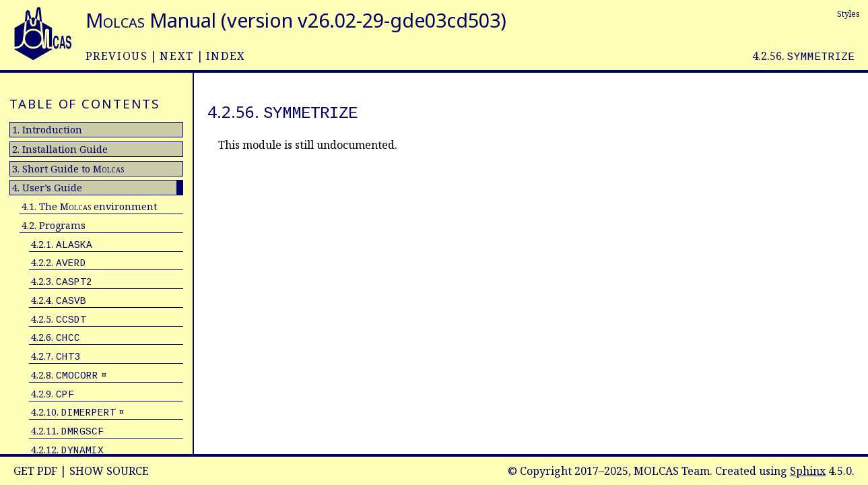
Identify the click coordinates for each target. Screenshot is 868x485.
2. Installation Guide (60, 149)
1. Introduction (47, 130)
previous (117, 56)
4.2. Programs (54, 225)
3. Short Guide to (68, 169)
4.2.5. (59, 319)
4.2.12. (67, 450)
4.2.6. (56, 337)
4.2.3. (62, 281)
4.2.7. (56, 356)
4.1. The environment (89, 206)
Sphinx (808, 471)
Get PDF (35, 471)
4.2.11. (67, 431)
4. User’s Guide (47, 188)
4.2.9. (53, 394)
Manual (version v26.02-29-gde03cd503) (296, 20)
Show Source (109, 471)
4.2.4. (59, 300)
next (176, 56)
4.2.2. (59, 262)
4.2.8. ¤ (69, 375)
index (226, 56)
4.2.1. (62, 244)
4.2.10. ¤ (77, 412)
